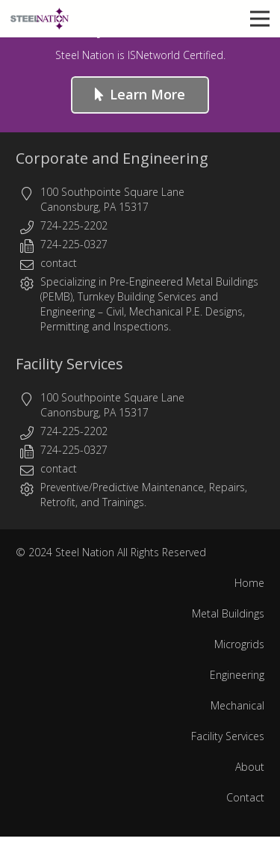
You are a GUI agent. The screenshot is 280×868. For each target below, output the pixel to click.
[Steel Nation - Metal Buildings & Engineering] (40, 19)
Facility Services (69, 364)
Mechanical (237, 705)
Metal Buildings (228, 613)
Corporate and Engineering (112, 158)
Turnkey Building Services (137, 296)
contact (59, 263)
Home (249, 583)
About (250, 767)
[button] (260, 19)
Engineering (68, 311)
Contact (245, 797)
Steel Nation (85, 552)
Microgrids (239, 644)
